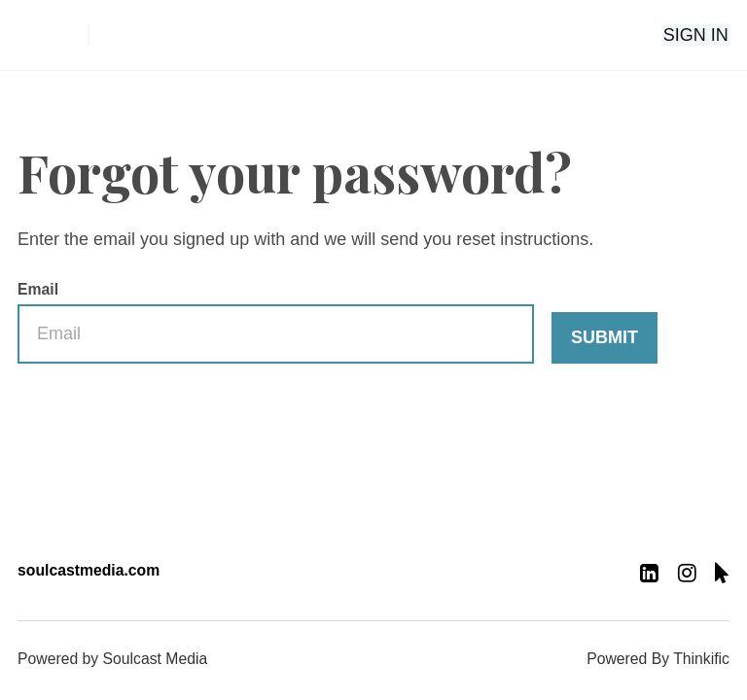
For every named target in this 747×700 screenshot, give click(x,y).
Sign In (697, 35)
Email (276, 323)
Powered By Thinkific (658, 659)
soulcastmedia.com (89, 570)
